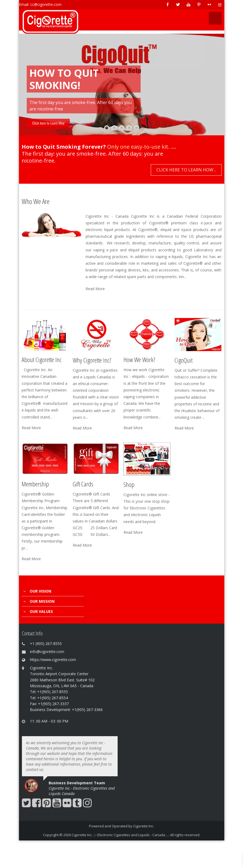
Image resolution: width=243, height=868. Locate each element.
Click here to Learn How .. (186, 170)
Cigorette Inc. (144, 826)
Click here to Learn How (49, 123)
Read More (95, 289)
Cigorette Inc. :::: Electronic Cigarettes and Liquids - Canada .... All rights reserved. (136, 835)
